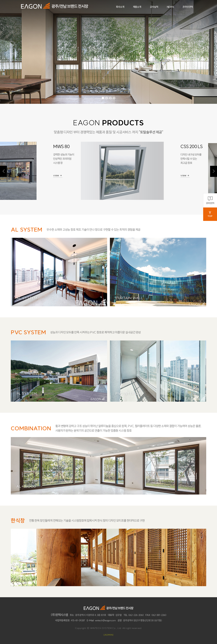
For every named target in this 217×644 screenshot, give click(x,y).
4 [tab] (114, 98)
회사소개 (120, 7)
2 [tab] (107, 98)
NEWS (170, 7)
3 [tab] (110, 98)
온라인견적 (210, 200)
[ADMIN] (109, 635)
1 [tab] (103, 98)
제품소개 (137, 7)
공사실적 (154, 7)
